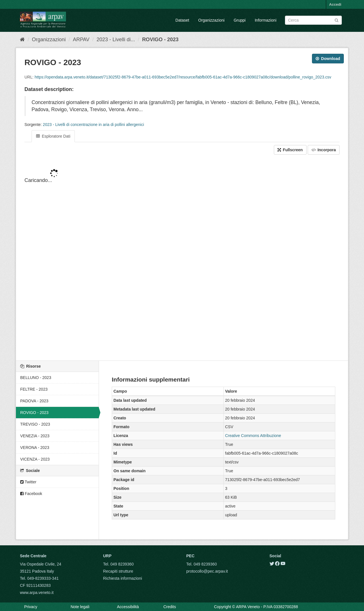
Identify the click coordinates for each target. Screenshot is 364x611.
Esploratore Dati (53, 136)
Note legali (80, 607)
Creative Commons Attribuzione (253, 436)
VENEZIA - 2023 (35, 436)
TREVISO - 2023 (35, 424)
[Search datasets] (313, 20)
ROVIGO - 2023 (160, 40)
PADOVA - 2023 (34, 401)
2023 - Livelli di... (116, 40)
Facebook (31, 494)
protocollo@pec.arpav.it (207, 571)
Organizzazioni (211, 20)
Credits (169, 607)
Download (328, 59)
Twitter (28, 482)
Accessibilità (128, 607)
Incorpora (324, 150)
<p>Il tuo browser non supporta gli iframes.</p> (182, 258)
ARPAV (81, 40)
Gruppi (240, 20)
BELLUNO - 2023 (36, 378)
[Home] (22, 40)
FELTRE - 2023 (34, 389)
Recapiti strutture (118, 571)
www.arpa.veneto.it (37, 593)
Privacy (31, 607)
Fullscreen (290, 150)
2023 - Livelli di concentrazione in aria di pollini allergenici (94, 125)
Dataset (182, 20)
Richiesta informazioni (123, 578)
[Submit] (337, 20)
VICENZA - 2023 (35, 459)
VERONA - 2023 (35, 448)
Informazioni (266, 20)
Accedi (335, 4)
